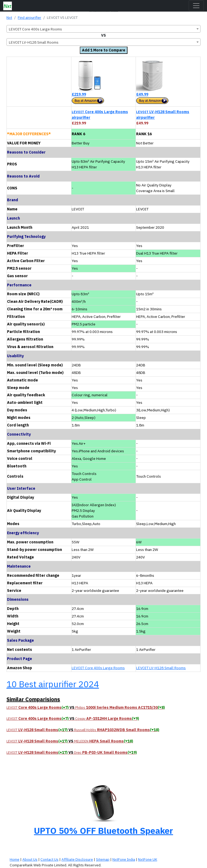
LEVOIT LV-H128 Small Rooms (161, 668)
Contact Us (49, 859)
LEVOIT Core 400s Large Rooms (98, 668)
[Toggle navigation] (196, 6)
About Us (30, 859)
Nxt (9, 18)
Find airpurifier (30, 18)
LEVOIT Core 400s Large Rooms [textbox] (35, 29)
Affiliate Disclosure (77, 859)
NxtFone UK (148, 859)
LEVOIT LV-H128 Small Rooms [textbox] (34, 42)
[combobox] (103, 29)
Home (15, 859)
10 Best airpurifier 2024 (53, 684)
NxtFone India (124, 859)
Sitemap (103, 859)
